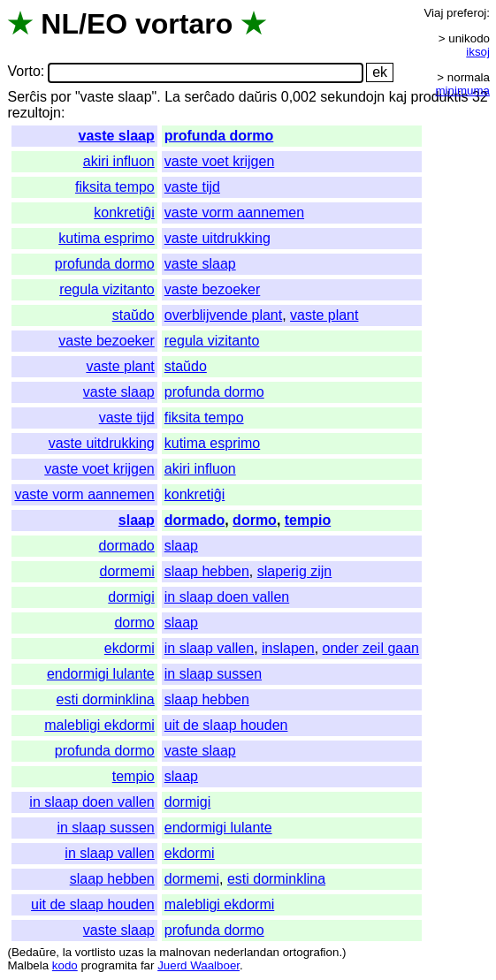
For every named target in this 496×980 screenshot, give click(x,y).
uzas (131, 952)
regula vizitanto (107, 289)
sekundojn (352, 97)
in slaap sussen (213, 674)
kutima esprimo (106, 238)
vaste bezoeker (213, 289)
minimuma (463, 91)
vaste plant (324, 315)
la (67, 952)
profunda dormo (219, 136)
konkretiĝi (124, 213)
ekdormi (130, 648)
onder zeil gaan (371, 648)
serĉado (209, 97)
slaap (137, 520)
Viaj (433, 13)
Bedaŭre (34, 952)
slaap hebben (207, 571)
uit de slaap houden (226, 725)
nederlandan (247, 952)
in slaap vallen (209, 648)
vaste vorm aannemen (234, 213)
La (172, 97)
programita (109, 965)
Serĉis (27, 97)
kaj (398, 97)
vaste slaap (116, 136)
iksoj (478, 52)
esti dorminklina (106, 699)
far (148, 965)
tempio (308, 520)
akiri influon (119, 161)
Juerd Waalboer (198, 965)
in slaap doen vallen (227, 597)
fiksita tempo (115, 187)
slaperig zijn (294, 571)
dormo (255, 520)
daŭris (258, 97)
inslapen (288, 648)
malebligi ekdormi (99, 725)
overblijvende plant (223, 315)
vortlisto (95, 952)
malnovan (185, 952)
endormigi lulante (101, 674)
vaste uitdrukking (217, 238)
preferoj (466, 13)
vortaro (184, 24)
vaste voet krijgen (220, 161)
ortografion (311, 952)
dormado (195, 520)
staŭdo (134, 315)
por (61, 97)
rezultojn (34, 113)
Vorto (23, 72)
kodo (65, 965)
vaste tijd (192, 187)
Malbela (28, 965)
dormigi (131, 597)
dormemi (127, 571)
